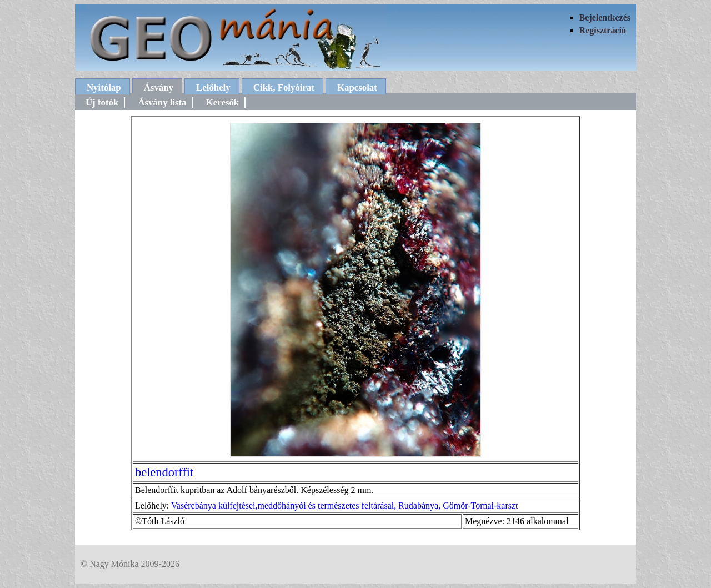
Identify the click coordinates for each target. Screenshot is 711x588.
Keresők (222, 102)
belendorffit (164, 472)
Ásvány (159, 87)
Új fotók (102, 102)
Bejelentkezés (605, 17)
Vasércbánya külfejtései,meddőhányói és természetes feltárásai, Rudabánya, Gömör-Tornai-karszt (345, 506)
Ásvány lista (162, 102)
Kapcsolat (357, 87)
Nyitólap (104, 87)
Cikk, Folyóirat (284, 87)
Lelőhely (213, 87)
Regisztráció (603, 30)
